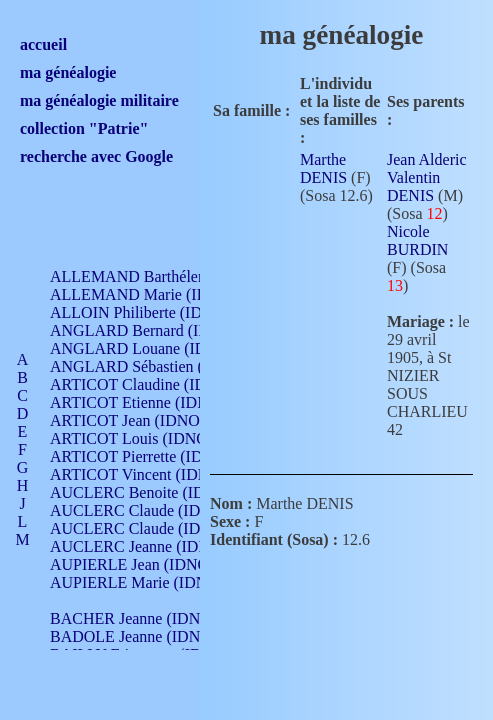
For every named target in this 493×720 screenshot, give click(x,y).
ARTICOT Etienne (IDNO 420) (152, 402)
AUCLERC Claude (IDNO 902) (153, 510)
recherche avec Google (96, 156)
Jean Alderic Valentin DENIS (427, 177)
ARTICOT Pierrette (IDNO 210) (154, 456)
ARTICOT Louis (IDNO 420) (145, 438)
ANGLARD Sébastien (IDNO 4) (155, 366)
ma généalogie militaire (99, 100)
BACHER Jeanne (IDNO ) (135, 618)
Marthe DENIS (323, 168)
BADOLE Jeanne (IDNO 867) (147, 636)
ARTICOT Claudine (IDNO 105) (156, 384)
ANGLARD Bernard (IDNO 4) (150, 330)
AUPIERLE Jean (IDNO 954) (146, 564)
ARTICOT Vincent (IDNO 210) (152, 474)
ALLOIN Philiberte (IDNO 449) (154, 312)
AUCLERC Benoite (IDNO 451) (155, 492)
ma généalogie (68, 72)
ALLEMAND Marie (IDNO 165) (157, 294)
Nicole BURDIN (417, 240)
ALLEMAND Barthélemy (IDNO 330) (175, 276)
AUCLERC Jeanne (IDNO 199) (152, 546)
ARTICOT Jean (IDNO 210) (141, 420)
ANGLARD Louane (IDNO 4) (148, 348)
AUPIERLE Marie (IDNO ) (139, 582)
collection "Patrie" (84, 128)
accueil (43, 44)
